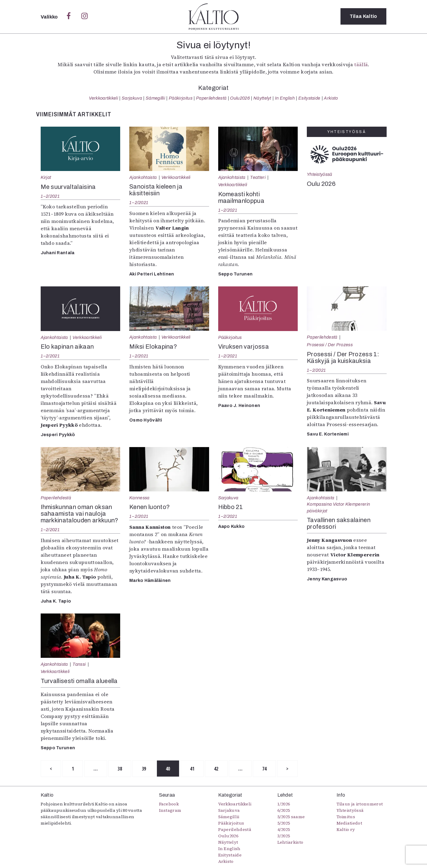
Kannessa (139, 498)
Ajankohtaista (143, 177)
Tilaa (363, 17)
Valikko (50, 17)
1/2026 (284, 804)
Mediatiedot (349, 823)
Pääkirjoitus (181, 98)
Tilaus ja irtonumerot (360, 804)
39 (146, 769)
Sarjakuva (132, 98)
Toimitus (346, 817)
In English (285, 98)
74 (269, 769)
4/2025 (284, 830)
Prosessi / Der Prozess (330, 345)
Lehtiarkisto (290, 842)
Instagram (170, 811)
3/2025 (284, 836)
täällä (361, 64)
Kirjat (46, 177)
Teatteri (258, 177)
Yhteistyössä (319, 174)
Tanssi (79, 664)
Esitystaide (309, 98)
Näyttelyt (262, 98)
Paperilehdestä (211, 98)
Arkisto (331, 98)
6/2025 (284, 811)
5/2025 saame (291, 817)
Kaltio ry (346, 830)
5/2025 (284, 823)
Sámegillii (155, 98)
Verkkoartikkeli (103, 98)
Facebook (169, 804)
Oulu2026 (240, 98)
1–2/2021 (50, 196)
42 (220, 769)
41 (195, 769)
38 (121, 769)
